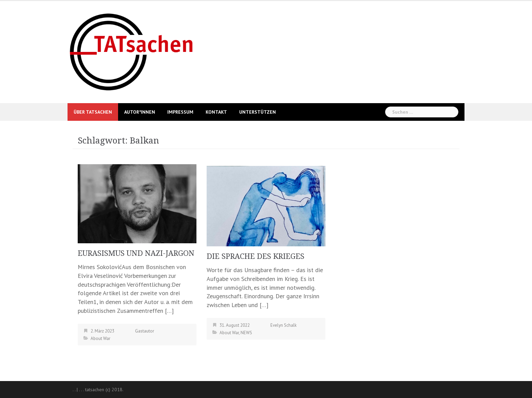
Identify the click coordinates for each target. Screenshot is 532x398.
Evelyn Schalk (283, 325)
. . (74, 390)
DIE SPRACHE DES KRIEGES (255, 256)
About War (100, 338)
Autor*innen (140, 112)
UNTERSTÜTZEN (258, 112)
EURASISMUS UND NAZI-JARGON (136, 253)
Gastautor (145, 331)
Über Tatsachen (93, 112)
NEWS (246, 333)
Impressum (180, 112)
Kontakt (216, 112)
